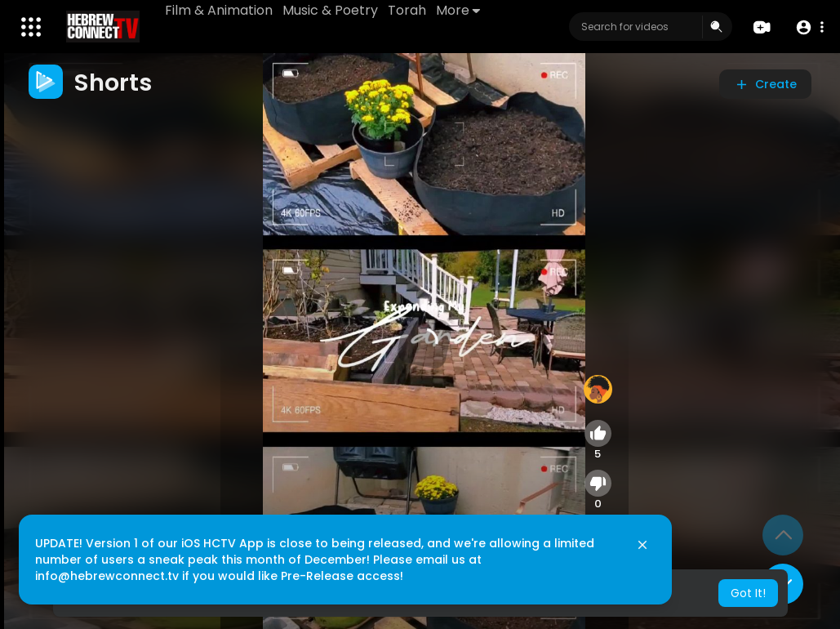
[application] (424, 341)
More (458, 10)
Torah (407, 10)
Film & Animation (219, 10)
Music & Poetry (330, 10)
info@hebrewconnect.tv (107, 576)
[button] (809, 27)
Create (765, 84)
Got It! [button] (748, 593)
